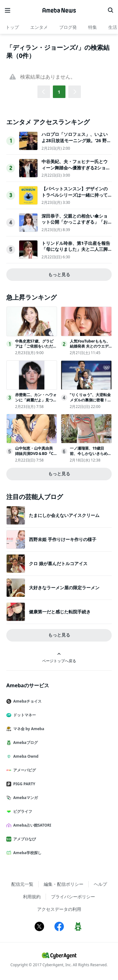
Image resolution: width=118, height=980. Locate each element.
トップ (12, 27)
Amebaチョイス (26, 701)
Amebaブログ (25, 743)
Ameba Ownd (25, 756)
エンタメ (39, 27)
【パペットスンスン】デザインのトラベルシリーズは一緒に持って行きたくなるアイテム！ (75, 195)
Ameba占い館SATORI (31, 825)
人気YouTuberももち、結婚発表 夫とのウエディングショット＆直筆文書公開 (91, 349)
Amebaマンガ (25, 798)
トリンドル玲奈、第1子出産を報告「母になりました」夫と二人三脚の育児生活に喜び (76, 249)
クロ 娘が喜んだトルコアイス (58, 563)
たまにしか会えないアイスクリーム (64, 515)
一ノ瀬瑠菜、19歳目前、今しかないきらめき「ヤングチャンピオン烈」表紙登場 (91, 456)
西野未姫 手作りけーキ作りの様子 (63, 539)
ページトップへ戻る (59, 658)
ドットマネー (24, 715)
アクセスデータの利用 (59, 909)
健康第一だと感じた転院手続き (60, 612)
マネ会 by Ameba (28, 729)
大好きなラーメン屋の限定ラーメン (64, 588)
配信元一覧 (22, 884)
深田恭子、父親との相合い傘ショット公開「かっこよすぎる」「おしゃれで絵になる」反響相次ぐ (75, 222)
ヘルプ (100, 884)
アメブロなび (24, 839)
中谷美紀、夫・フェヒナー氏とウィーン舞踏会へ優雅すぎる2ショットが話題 (76, 168)
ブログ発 (68, 27)
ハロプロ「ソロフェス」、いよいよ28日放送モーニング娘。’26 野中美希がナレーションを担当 (76, 140)
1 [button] (59, 92)
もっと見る (59, 274)
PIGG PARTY (23, 784)
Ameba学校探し (26, 853)
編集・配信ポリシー (64, 884)
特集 (93, 27)
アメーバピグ (24, 770)
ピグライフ (22, 811)
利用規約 (32, 897)
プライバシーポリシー (73, 897)
